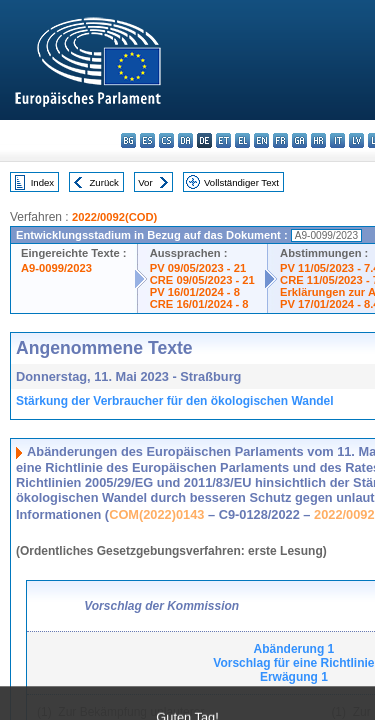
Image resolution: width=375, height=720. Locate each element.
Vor (145, 182)
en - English (261, 140)
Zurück (104, 182)
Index (42, 182)
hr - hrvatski (318, 140)
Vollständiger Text (241, 182)
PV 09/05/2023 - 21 (198, 268)
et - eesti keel (223, 140)
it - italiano (337, 140)
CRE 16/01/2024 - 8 (199, 304)
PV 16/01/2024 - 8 (195, 292)
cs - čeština (166, 140)
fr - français (280, 140)
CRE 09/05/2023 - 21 (202, 280)
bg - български (128, 140)
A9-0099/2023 (56, 268)
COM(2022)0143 (156, 514)
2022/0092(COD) (114, 217)
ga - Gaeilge (299, 140)
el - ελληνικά (242, 140)
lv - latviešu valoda (356, 140)
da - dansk (185, 140)
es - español (147, 140)
